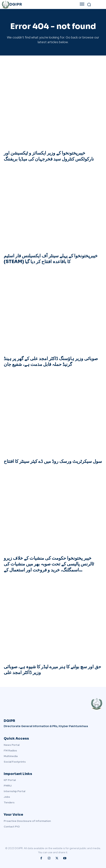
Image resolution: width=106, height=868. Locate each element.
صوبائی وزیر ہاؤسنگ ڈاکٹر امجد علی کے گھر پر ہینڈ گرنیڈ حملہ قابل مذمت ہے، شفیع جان (51, 361)
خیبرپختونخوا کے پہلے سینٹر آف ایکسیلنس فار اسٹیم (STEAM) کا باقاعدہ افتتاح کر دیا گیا (51, 259)
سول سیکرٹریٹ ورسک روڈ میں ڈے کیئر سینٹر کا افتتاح (53, 461)
